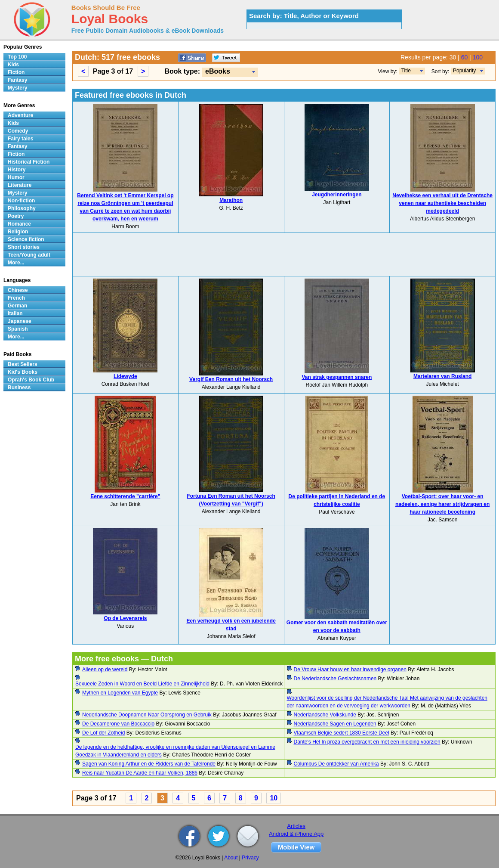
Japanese (20, 321)
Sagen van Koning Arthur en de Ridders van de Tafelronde (149, 764)
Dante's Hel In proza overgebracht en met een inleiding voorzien (367, 742)
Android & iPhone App (296, 834)
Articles (296, 826)
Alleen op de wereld (105, 670)
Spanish (18, 329)
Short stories (24, 247)
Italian (15, 313)
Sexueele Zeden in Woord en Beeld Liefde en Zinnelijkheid (142, 684)
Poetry (16, 216)
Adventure (20, 115)
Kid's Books (23, 372)
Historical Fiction (29, 162)
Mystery (17, 88)
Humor (16, 177)
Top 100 (17, 57)
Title (406, 71)
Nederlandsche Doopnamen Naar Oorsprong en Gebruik (147, 715)
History (17, 170)
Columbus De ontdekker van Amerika (336, 764)
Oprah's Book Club (31, 380)
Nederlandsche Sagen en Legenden (335, 724)
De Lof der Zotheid (103, 733)
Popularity (464, 71)
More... (16, 263)
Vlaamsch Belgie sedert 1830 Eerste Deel (342, 733)
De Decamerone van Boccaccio (118, 724)
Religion (18, 232)
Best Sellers (23, 364)
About (231, 858)
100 (478, 57)
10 (274, 798)
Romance (19, 224)
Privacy (250, 858)
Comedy (18, 131)
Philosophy (22, 208)
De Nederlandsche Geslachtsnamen (335, 679)
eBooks (218, 71)
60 (465, 57)
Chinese (18, 290)
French (16, 298)
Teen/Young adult (29, 255)
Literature (20, 185)
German (17, 306)
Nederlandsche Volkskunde (325, 715)
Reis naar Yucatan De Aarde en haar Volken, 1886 (140, 773)
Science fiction (26, 239)
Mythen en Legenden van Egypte (120, 693)
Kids (13, 65)
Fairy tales (20, 139)
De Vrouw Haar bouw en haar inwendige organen (350, 670)
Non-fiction (21, 201)
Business (19, 387)
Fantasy (17, 80)
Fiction (16, 72)
